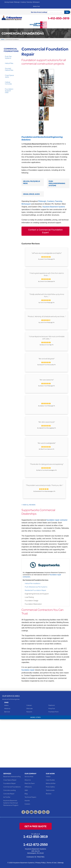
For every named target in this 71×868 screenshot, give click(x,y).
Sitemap (61, 862)
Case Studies (50, 779)
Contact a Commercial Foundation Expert (45, 231)
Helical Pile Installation (33, 583)
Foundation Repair (10, 783)
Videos (48, 776)
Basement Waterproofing (12, 776)
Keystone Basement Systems (54, 206)
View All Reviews (29, 504)
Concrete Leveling (9, 790)
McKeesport (26, 204)
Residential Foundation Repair (35, 590)
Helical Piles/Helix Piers (32, 182)
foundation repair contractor (57, 519)
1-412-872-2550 (36, 844)
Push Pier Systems (8, 57)
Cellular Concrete (8, 82)
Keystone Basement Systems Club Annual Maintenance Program (11, 802)
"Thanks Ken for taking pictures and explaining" (47, 464)
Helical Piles (9, 63)
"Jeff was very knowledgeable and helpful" (47, 253)
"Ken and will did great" (47, 358)
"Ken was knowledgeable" (47, 443)
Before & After (51, 783)
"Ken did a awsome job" (47, 421)
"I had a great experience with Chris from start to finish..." (47, 274)
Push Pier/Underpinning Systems (57, 183)
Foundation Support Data (9, 90)
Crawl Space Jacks (31, 193)
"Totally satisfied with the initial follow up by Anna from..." (47, 295)
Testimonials (50, 790)
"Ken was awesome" (47, 379)
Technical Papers (30, 797)
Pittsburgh (42, 201)
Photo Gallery (50, 786)
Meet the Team (30, 783)
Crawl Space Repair (10, 779)
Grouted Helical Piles (9, 69)
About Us (28, 779)
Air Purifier (7, 797)
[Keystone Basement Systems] (12, 18)
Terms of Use (52, 862)
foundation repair (28, 670)
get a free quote (35, 826)
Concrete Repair (9, 793)
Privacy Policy (40, 862)
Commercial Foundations (9, 49)
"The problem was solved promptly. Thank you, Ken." (44, 485)
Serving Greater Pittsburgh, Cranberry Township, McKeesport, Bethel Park (22, 4)
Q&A (26, 790)
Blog (26, 793)
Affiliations (28, 786)
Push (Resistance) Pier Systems (36, 586)
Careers (27, 803)
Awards (27, 800)
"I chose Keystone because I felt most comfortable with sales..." (47, 337)
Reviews (49, 793)
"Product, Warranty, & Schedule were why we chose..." (47, 316)
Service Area (29, 776)
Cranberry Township (55, 201)
